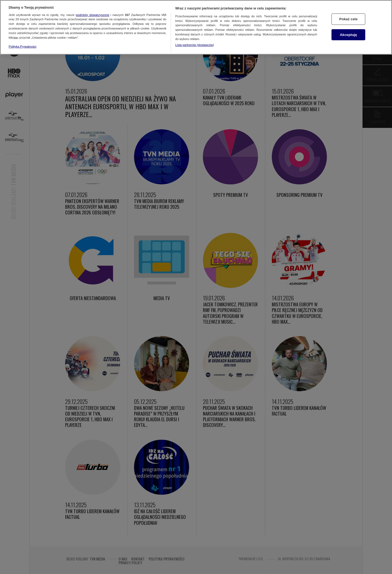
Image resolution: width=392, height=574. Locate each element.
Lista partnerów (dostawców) (195, 45)
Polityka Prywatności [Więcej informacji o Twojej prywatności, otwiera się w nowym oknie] (23, 47)
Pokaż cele (349, 19)
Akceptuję (348, 35)
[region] (196, 27)
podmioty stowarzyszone (92, 15)
